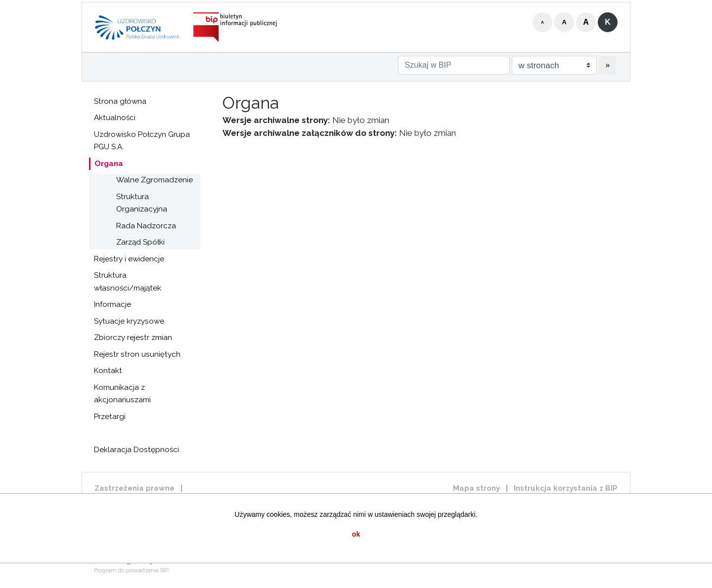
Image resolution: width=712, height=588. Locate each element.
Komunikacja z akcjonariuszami (122, 394)
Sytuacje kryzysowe (129, 321)
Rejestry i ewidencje (129, 259)
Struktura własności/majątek (128, 282)
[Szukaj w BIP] (454, 65)
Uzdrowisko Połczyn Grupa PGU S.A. (142, 141)
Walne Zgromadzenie (155, 180)
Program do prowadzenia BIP (131, 570)
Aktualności (115, 118)
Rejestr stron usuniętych (137, 354)
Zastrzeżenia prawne (134, 488)
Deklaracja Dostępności (136, 450)
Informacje (112, 304)
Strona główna (120, 101)
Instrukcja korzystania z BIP (566, 488)
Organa (109, 164)
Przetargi (110, 417)
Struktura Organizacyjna (142, 203)
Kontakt (108, 371)
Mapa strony (476, 488)
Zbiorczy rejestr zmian (133, 337)
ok (356, 534)
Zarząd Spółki (140, 242)
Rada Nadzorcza (146, 226)
